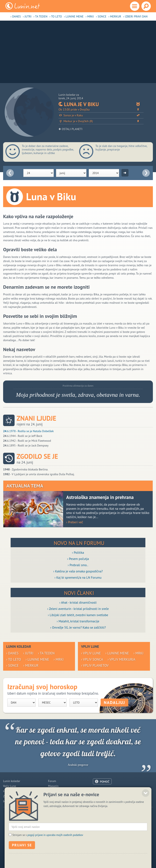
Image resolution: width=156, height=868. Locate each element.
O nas (96, 791)
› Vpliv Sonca (92, 659)
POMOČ (105, 782)
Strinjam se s (48, 851)
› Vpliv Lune (91, 653)
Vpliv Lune (10, 786)
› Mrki (90, 16)
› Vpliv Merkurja (122, 659)
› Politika (78, 552)
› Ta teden (41, 16)
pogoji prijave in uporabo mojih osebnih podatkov (55, 851)
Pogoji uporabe (102, 801)
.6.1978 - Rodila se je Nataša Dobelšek (28, 431)
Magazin (53, 786)
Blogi (51, 791)
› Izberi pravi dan (135, 16)
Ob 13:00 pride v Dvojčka (101, 110)
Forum (52, 781)
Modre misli (11, 801)
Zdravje (8, 796)
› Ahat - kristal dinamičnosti (78, 602)
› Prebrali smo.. (78, 565)
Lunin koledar (12, 781)
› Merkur (115, 16)
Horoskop (9, 791)
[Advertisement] (78, 52)
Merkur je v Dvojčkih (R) (101, 121)
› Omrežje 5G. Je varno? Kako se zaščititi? (78, 627)
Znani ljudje (36, 418)
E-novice (53, 801)
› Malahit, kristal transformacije (78, 621)
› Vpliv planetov (95, 665)
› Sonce (101, 16)
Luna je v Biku (101, 104)
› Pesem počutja (78, 559)
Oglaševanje (100, 796)
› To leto (56, 16)
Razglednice (56, 796)
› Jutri (27, 16)
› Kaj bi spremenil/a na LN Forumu (78, 577)
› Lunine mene (74, 16)
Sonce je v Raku (101, 115)
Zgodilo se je (37, 456)
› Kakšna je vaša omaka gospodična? (78, 571)
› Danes (16, 16)
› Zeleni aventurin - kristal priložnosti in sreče (78, 609)
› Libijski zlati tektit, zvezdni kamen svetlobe (78, 615)
